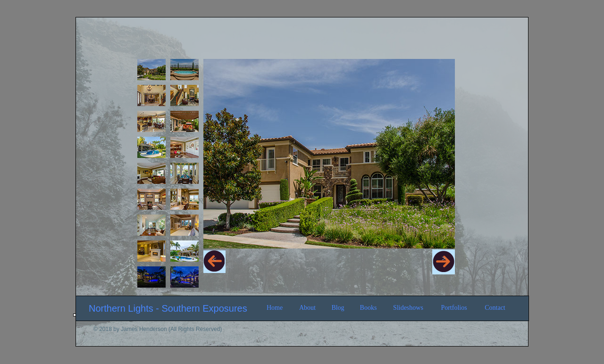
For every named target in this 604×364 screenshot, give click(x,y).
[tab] (151, 70)
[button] (214, 262)
